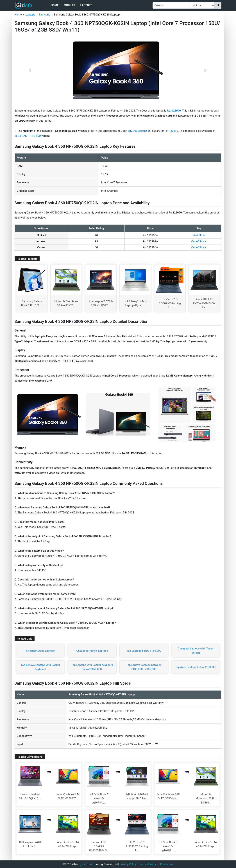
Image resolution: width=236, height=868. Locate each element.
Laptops (86, 5)
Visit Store (199, 235)
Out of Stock (199, 241)
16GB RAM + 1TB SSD (28, 136)
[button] (30, 70)
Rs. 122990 (171, 131)
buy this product (137, 131)
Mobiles (69, 5)
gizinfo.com (87, 864)
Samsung (45, 15)
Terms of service (148, 864)
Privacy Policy (128, 864)
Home (55, 5)
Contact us (167, 864)
